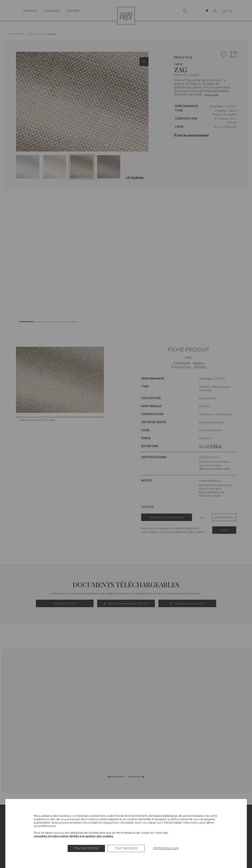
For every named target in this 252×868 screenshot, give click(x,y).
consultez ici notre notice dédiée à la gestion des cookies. (74, 836)
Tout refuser (126, 848)
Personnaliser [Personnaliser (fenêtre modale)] (166, 848)
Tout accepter (86, 848)
